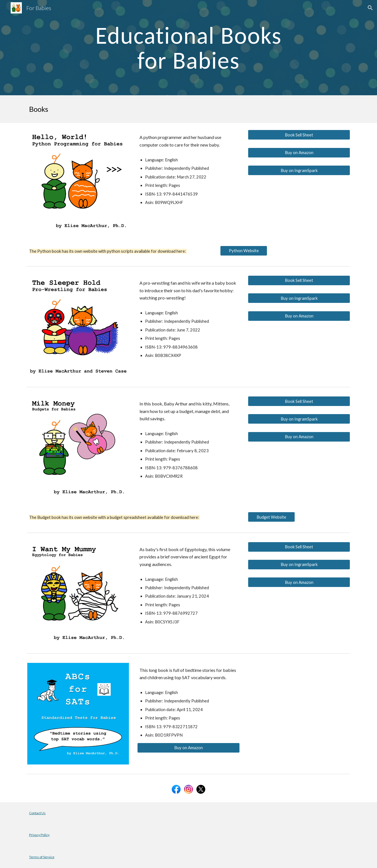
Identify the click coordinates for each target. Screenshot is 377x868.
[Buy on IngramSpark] (299, 170)
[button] (370, 8)
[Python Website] (244, 250)
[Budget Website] (271, 517)
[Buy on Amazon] (299, 153)
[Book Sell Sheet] (299, 135)
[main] (188, 48)
